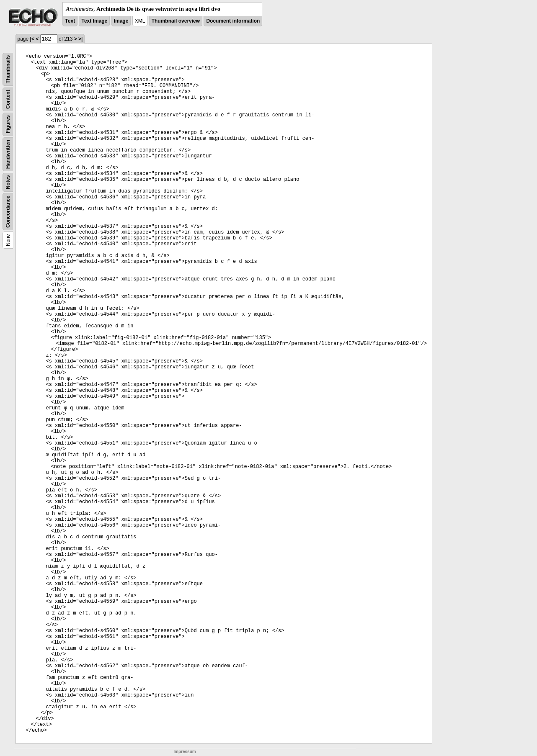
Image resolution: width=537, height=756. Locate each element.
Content (8, 99)
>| (80, 39)
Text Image (94, 21)
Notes (8, 182)
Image (121, 21)
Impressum (185, 752)
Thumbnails (8, 69)
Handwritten (8, 154)
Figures (8, 124)
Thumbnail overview (176, 21)
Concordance (8, 212)
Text (70, 21)
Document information (233, 21)
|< (32, 39)
